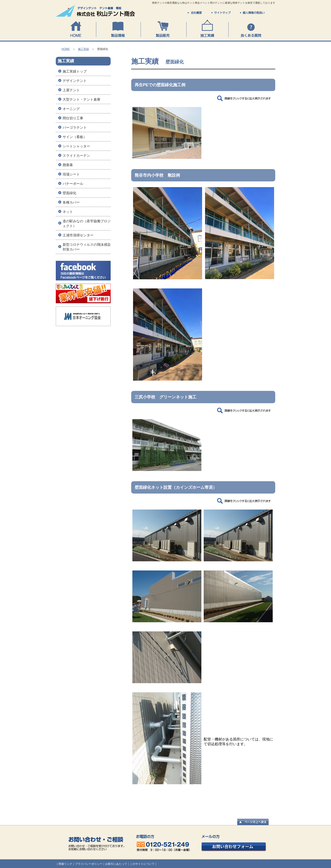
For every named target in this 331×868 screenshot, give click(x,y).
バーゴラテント (75, 127)
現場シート (71, 174)
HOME (76, 29)
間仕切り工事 (73, 118)
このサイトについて (142, 864)
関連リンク (65, 864)
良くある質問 (252, 29)
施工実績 (207, 29)
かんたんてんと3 (83, 295)
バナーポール (73, 184)
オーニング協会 (83, 318)
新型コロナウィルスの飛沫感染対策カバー (87, 247)
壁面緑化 (69, 193)
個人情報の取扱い (252, 13)
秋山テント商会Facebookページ (83, 272)
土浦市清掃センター (78, 235)
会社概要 (195, 13)
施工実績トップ (75, 71)
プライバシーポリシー (89, 864)
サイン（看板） (75, 137)
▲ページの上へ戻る (253, 822)
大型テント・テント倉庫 (81, 99)
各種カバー (71, 202)
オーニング (71, 109)
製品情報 (118, 29)
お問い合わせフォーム (234, 843)
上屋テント (71, 90)
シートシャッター (76, 146)
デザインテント (75, 81)
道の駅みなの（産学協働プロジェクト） (87, 223)
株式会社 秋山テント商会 (96, 11)
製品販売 (163, 29)
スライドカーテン (76, 156)
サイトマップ (221, 13)
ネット (68, 212)
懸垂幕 (68, 165)
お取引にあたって (116, 864)
